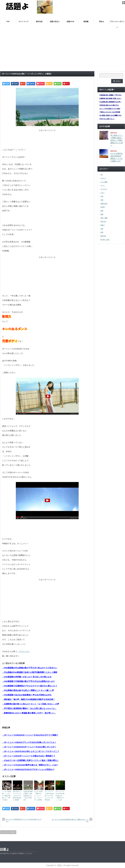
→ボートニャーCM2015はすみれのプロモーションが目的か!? (28, 769)
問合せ (102, 22)
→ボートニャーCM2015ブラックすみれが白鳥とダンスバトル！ (29, 742)
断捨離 (86, 22)
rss (124, 3)
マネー (103, 193)
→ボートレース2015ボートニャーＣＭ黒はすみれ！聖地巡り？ (29, 756)
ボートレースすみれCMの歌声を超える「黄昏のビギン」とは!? (60, 796)
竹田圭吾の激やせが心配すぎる (109, 105)
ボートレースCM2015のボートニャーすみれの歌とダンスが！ (24, 820)
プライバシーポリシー (117, 23)
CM (102, 175)
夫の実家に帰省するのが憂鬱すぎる (110, 115)
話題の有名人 (55, 22)
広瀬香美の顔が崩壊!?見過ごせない (110, 98)
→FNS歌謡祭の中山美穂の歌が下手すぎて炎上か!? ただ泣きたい (30, 668)
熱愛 (102, 214)
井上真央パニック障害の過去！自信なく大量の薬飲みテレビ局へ (117, 140)
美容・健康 (104, 218)
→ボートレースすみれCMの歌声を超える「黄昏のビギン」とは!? (30, 765)
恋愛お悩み (104, 203)
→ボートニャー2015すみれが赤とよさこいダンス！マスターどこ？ (31, 751)
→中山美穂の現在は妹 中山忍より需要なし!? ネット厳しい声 (28, 690)
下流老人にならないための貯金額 (110, 112)
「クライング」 (24, 651)
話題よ (5, 849)
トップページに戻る (8, 832)
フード (103, 185)
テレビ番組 (104, 182)
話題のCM (70, 22)
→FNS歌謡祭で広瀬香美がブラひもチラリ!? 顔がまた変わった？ (30, 686)
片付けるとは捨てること (107, 119)
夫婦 (102, 200)
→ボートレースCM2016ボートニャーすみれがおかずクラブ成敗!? (30, 735)
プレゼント (104, 189)
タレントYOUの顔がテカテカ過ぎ (110, 109)
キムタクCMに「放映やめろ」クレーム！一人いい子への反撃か (39, 796)
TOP (8, 22)
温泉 (102, 211)
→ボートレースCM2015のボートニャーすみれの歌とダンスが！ (29, 747)
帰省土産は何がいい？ (101, 27)
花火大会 (103, 221)
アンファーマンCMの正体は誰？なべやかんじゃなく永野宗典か (49, 796)
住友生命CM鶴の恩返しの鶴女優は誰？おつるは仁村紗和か (28, 796)
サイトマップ (23, 22)
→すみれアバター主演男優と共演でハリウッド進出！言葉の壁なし (30, 760)
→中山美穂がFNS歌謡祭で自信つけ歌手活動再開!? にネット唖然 (30, 672)
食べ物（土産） (105, 240)
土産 (102, 196)
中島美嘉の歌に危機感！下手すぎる (110, 95)
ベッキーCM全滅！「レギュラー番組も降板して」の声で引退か (7, 796)
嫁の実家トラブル (77, 27)
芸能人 (103, 225)
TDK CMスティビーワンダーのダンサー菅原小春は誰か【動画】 (17, 796)
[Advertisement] (63, 51)
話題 (102, 232)
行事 (102, 229)
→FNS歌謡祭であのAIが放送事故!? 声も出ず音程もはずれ (27, 695)
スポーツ (103, 178)
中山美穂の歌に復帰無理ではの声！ (110, 102)
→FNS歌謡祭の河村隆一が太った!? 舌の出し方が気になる (27, 677)
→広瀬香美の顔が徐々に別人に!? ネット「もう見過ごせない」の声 (31, 704)
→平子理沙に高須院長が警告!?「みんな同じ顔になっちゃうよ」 (29, 708)
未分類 (103, 207)
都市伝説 (39, 22)
